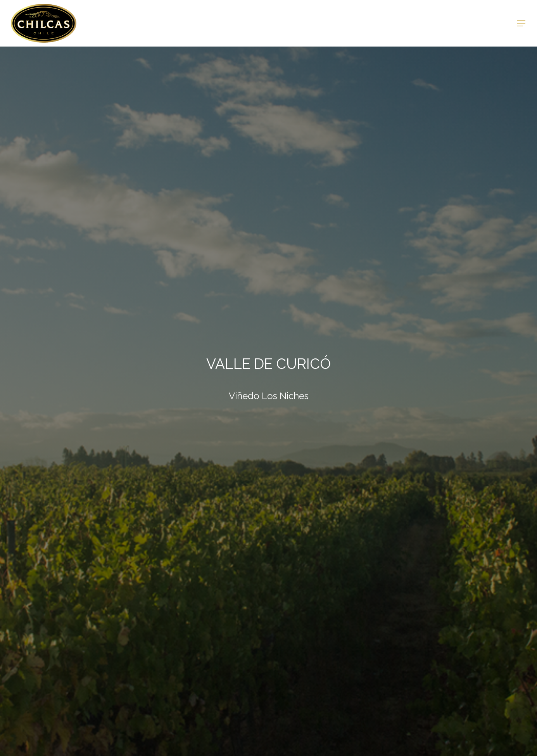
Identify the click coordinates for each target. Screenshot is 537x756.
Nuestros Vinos (187, 23)
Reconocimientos (291, 23)
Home (142, 23)
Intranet (434, 23)
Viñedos (237, 23)
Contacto (392, 23)
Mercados (348, 23)
